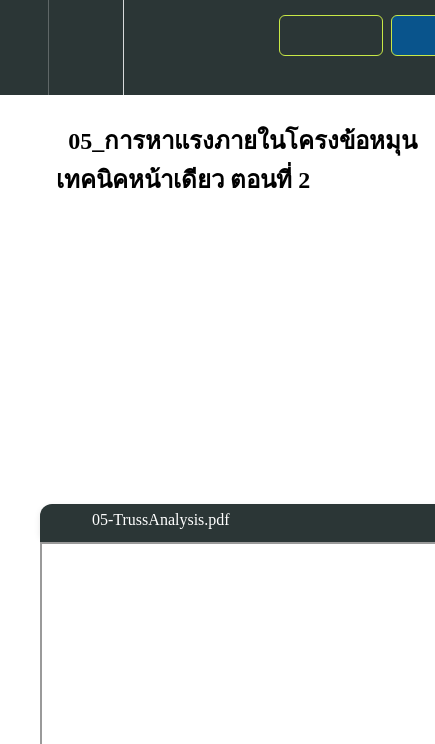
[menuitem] (85, 47)
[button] (24, 47)
